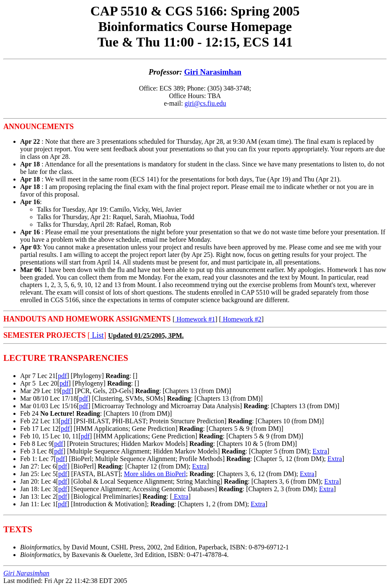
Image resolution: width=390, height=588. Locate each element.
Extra (320, 451)
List (97, 335)
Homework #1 (195, 319)
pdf (62, 376)
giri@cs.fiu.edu (205, 103)
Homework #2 (241, 319)
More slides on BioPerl (155, 474)
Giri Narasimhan (213, 72)
